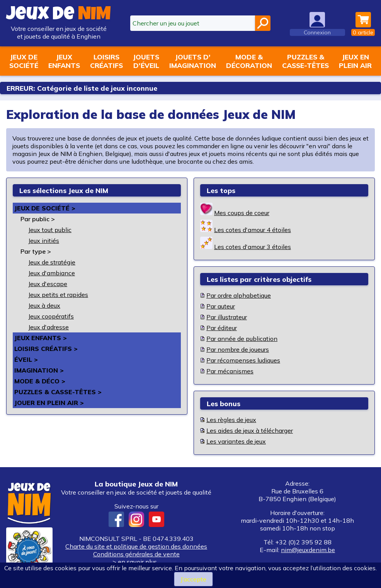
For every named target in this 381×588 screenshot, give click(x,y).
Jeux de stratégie (52, 262)
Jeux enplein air (355, 61)
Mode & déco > (40, 381)
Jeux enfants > (41, 338)
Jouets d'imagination (193, 61)
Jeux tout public (50, 230)
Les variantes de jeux (236, 441)
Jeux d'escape (48, 284)
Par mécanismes (230, 371)
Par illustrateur (227, 317)
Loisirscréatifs (106, 61)
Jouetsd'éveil (146, 61)
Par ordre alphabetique (239, 295)
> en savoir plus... (136, 562)
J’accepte (193, 579)
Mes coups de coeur (242, 213)
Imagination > (39, 370)
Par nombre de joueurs (238, 349)
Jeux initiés (44, 241)
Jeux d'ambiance (52, 273)
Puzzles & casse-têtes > (58, 392)
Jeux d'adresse (48, 327)
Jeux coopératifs (51, 316)
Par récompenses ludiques (243, 360)
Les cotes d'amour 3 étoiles (253, 247)
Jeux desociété (24, 61)
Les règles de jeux (231, 420)
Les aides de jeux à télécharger (250, 430)
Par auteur (221, 306)
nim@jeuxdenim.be (308, 550)
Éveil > (26, 359)
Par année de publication (242, 339)
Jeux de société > (45, 208)
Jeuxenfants (64, 61)
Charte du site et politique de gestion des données (136, 546)
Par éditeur (222, 328)
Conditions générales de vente (136, 554)
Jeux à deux (44, 305)
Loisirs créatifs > (46, 349)
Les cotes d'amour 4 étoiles (253, 230)
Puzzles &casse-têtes (305, 61)
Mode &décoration (249, 61)
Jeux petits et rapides (58, 295)
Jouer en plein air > (49, 403)
